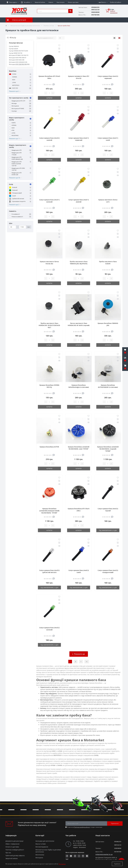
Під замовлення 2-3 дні (108, 530)
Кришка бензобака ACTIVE (49, 447)
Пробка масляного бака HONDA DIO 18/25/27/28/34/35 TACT (49, 325)
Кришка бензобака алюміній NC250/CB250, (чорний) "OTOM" (108, 449)
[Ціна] (13, 227)
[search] (70, 11)
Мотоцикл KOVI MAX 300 (17, 60)
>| (87, 662)
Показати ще (79, 654)
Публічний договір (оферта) (15, 856)
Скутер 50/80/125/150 (16, 53)
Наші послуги (61, 2)
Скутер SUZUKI (13, 49)
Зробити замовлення (114, 12)
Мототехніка (40, 855)
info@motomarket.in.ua (104, 854)
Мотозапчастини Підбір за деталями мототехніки (25, 26)
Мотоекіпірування (42, 847)
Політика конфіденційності (82, 827)
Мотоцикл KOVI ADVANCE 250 (18, 62)
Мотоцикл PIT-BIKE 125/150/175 (19, 55)
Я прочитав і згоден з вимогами (85, 827)
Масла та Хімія (41, 844)
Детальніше (62, 864)
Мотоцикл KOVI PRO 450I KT (18, 58)
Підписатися (115, 823)
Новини (51, 2)
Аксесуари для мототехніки (45, 841)
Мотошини (39, 858)
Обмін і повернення (12, 844)
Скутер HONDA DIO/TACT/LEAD (18, 51)
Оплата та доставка (12, 847)
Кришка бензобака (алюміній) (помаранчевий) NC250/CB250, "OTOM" (49, 511)
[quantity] (49, 93)
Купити (49, 98)
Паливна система (49, 26)
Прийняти (117, 864)
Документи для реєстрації (14, 841)
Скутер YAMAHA (14, 46)
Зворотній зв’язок (40, 2)
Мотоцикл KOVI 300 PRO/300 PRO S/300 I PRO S (19, 65)
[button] (26, 2)
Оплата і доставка (73, 2)
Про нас (8, 853)
